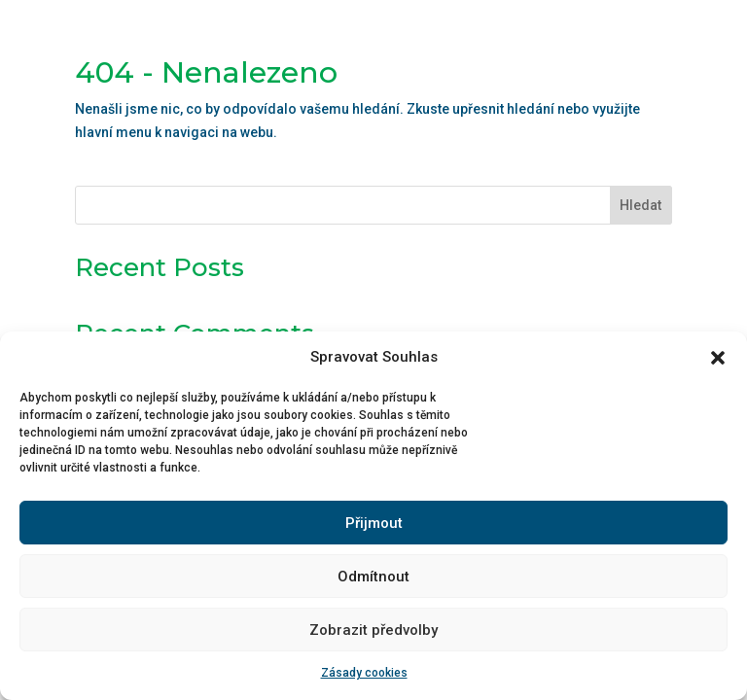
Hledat (640, 205)
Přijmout (374, 523)
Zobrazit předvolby (373, 630)
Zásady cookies (364, 673)
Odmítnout (373, 577)
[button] (718, 358)
